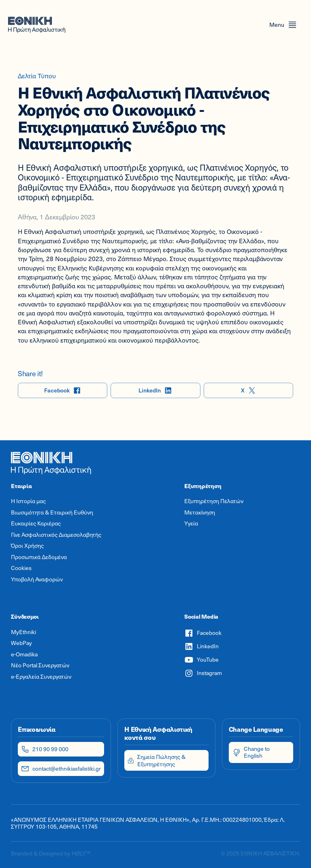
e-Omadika (24, 654)
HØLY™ (81, 853)
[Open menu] (283, 25)
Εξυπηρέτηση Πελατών (214, 501)
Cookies (21, 568)
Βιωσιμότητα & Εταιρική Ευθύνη (52, 512)
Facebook (63, 391)
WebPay (21, 643)
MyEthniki (23, 632)
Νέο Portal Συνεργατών (40, 665)
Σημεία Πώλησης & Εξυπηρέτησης (157, 760)
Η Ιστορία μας (28, 501)
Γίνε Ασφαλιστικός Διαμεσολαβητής (56, 535)
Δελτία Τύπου (37, 76)
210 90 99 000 (45, 749)
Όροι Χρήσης (27, 546)
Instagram (203, 673)
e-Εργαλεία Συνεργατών (41, 677)
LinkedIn (155, 391)
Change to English (251, 752)
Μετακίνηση (200, 512)
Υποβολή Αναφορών (37, 579)
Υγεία (191, 523)
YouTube (201, 660)
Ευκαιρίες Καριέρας (36, 523)
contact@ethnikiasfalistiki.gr (61, 769)
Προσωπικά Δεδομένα (39, 557)
